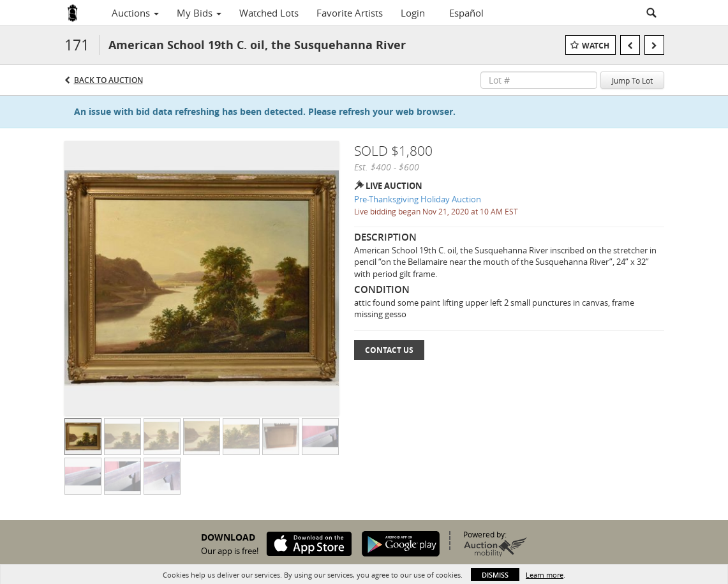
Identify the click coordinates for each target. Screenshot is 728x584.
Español (466, 13)
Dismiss (495, 575)
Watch (596, 46)
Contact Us (389, 350)
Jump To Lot (632, 80)
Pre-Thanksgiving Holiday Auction (418, 199)
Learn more (545, 575)
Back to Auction (108, 80)
